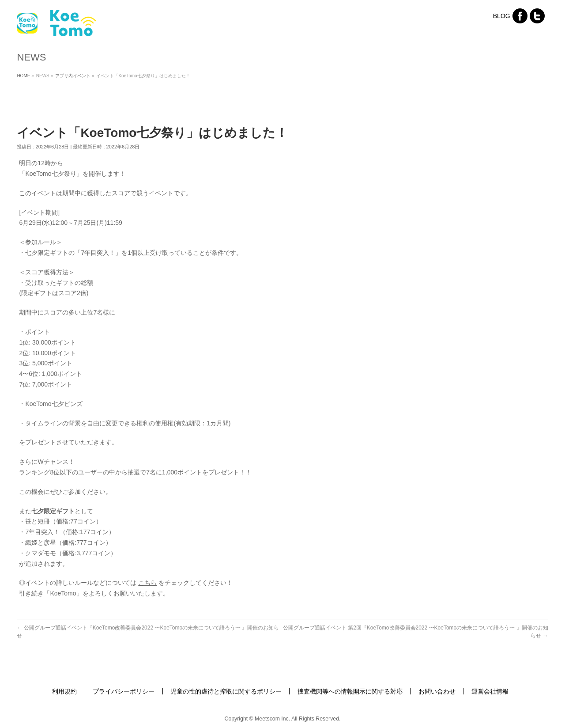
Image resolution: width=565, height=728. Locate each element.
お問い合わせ (437, 691)
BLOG (502, 16)
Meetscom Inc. (272, 719)
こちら (147, 583)
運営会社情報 (490, 691)
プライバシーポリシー (124, 691)
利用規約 (64, 691)
